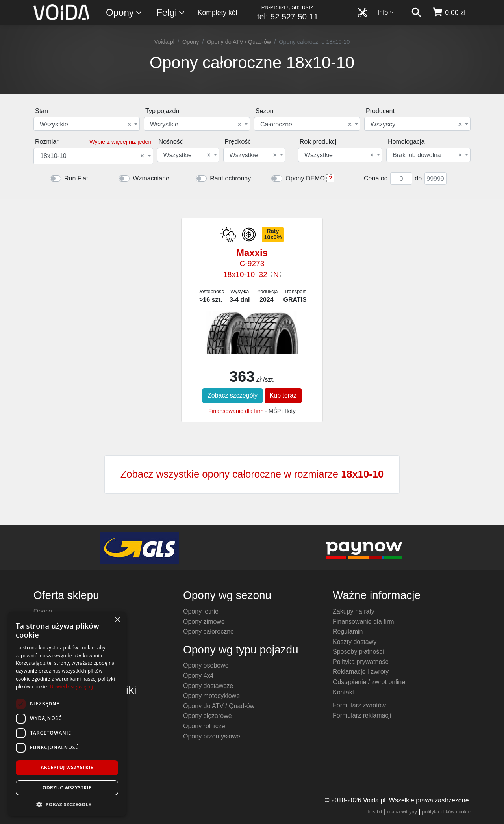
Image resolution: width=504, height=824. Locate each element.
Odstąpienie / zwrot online (369, 682)
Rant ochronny (230, 178)
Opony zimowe (204, 622)
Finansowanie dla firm (236, 411)
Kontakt (343, 692)
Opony (124, 13)
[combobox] (87, 124)
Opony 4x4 (198, 676)
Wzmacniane (151, 178)
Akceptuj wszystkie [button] (67, 767)
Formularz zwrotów (359, 705)
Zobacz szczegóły (233, 395)
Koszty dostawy (355, 642)
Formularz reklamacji (362, 715)
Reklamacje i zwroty (361, 672)
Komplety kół (218, 13)
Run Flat (76, 178)
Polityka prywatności (361, 662)
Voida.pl (164, 42)
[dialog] (67, 714)
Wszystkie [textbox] (85, 125)
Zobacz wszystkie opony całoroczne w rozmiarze (252, 474)
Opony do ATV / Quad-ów (239, 42)
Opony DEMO (305, 178)
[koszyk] (449, 13)
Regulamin (348, 631)
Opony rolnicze (204, 726)
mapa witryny (402, 812)
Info (386, 12)
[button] (67, 804)
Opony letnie (201, 611)
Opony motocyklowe (211, 696)
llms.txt (374, 812)
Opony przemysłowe (212, 736)
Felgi (171, 13)
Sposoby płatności (358, 652)
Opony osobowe (206, 665)
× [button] (117, 620)
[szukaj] (416, 13)
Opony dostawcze (208, 686)
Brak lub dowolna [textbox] (427, 155)
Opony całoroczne (208, 631)
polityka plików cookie (446, 812)
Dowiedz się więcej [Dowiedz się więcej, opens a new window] (71, 687)
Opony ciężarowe (208, 716)
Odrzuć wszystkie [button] (67, 788)
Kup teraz (283, 395)
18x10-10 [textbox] (92, 156)
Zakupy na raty (354, 611)
